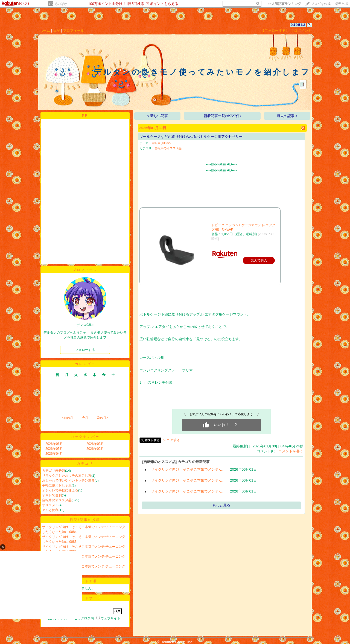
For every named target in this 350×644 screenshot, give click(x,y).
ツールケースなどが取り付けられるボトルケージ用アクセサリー (191, 137)
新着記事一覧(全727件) (222, 116)
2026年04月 (54, 454)
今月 (85, 418)
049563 (298, 25)
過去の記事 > (287, 116)
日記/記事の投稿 (85, 520)
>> (284, 4)
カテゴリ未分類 (54, 471)
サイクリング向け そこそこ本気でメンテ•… (187, 469)
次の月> (102, 418)
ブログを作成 (321, 4)
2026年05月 (54, 449)
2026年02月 (95, 449)
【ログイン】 (301, 30)
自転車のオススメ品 (57, 500)
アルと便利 (50, 510)
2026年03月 (95, 444)
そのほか (61, 4)
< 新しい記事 (158, 116)
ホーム (45, 30)
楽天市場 (341, 4)
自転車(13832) (161, 143)
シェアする (172, 440)
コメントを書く (291, 451)
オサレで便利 (52, 495)
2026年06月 (54, 444)
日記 (57, 30)
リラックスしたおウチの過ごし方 (67, 476)
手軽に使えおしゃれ (57, 485)
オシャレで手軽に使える (60, 490)
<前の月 (67, 418)
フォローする (85, 350)
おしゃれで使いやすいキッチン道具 (68, 480)
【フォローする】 (275, 30)
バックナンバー (85, 437)
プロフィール (74, 30)
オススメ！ (50, 505)
